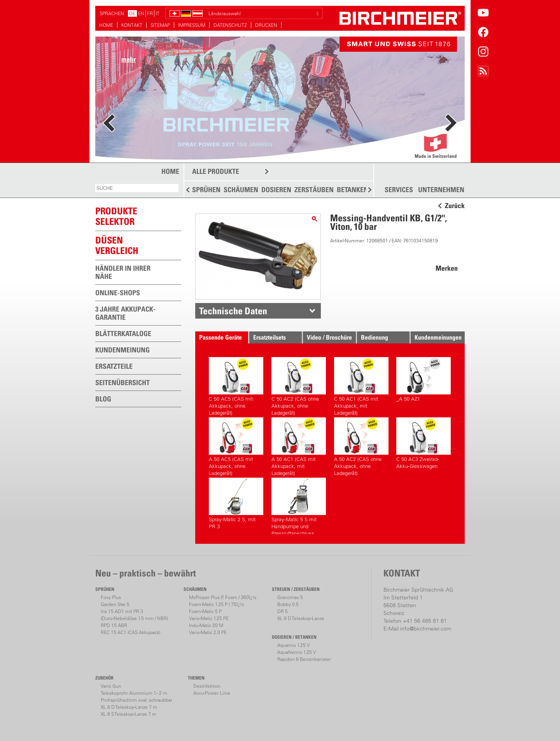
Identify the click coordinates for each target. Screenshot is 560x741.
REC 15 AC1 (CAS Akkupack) (130, 632)
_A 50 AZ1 (423, 379)
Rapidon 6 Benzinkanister (304, 659)
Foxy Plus (111, 597)
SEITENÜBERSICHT (122, 383)
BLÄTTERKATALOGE (123, 334)
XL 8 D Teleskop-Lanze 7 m (129, 707)
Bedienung (374, 337)
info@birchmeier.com (426, 629)
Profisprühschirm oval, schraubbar (136, 700)
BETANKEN (353, 190)
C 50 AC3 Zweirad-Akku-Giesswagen (423, 443)
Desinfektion (207, 686)
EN (141, 13)
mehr (129, 59)
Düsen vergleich (117, 245)
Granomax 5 (290, 597)
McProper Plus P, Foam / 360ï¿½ (223, 597)
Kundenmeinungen (438, 337)
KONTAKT (132, 25)
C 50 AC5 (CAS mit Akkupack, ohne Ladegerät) (236, 385)
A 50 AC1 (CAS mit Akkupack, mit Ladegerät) (299, 446)
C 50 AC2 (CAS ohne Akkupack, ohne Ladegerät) (299, 385)
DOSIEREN (276, 190)
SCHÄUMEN (241, 190)
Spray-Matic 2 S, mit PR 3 (236, 504)
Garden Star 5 (115, 604)
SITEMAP (160, 25)
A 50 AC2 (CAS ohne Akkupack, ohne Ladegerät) (361, 446)
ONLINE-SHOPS (118, 293)
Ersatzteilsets (269, 337)
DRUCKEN (266, 25)
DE (132, 13)
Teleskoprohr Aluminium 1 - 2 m (134, 693)
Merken (447, 268)
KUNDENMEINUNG (122, 350)
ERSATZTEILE (114, 366)
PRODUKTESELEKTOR (116, 216)
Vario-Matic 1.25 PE (209, 618)
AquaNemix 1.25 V (297, 652)
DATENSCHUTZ (230, 25)
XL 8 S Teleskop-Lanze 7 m (129, 714)
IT (157, 13)
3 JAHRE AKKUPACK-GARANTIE (125, 313)
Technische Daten (233, 311)
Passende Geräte (220, 337)
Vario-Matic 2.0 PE (208, 632)
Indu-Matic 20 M (206, 625)
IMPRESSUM (192, 25)
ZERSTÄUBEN (314, 190)
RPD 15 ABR (114, 625)
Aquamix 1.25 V (293, 645)
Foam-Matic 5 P (205, 611)
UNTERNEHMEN (441, 190)
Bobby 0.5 (288, 604)
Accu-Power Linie (212, 693)
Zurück (455, 206)
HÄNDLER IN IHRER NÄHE (123, 272)
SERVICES (399, 190)
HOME (106, 25)
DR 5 (283, 611)
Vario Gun (111, 686)
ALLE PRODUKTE (216, 171)
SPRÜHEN (206, 190)
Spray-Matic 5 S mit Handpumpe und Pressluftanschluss (299, 506)
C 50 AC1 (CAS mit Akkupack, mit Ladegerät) (361, 385)
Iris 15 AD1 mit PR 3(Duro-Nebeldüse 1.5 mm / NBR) (134, 615)
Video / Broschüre (329, 337)
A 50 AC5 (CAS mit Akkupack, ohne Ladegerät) (236, 446)
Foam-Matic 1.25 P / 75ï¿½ (216, 604)
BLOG (103, 399)
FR (150, 13)
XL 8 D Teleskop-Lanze (301, 618)
